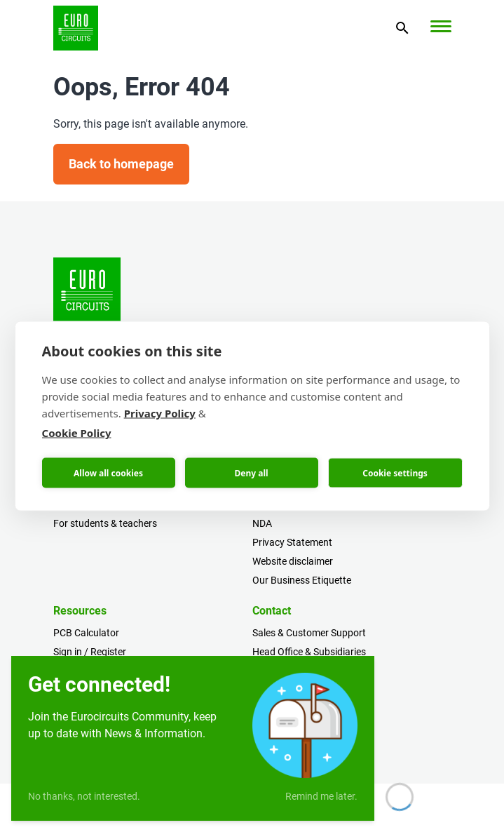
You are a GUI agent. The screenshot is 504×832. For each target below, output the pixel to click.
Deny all (251, 472)
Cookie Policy (77, 433)
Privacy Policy (160, 413)
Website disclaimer (293, 561)
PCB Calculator (86, 633)
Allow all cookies (108, 472)
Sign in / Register (90, 652)
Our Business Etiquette (302, 580)
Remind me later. (321, 796)
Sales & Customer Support (309, 633)
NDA (262, 523)
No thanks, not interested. (84, 796)
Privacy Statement (292, 542)
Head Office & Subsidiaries (309, 652)
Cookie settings (395, 472)
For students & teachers (105, 523)
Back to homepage (121, 164)
